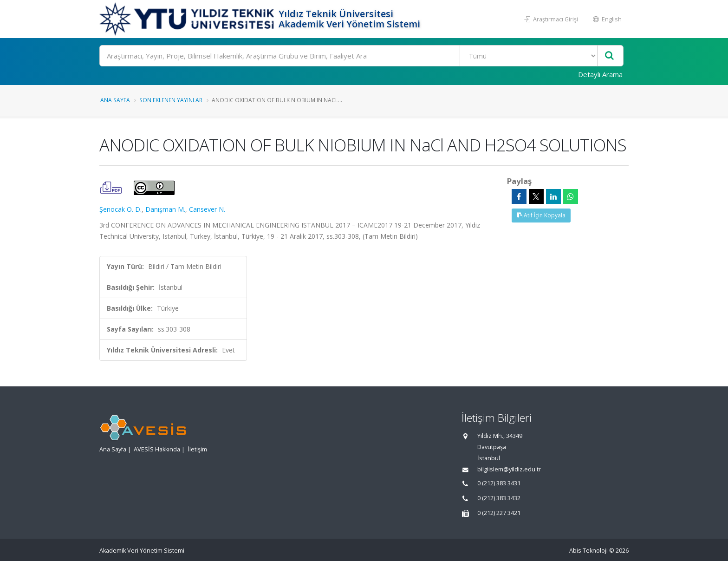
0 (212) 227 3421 (499, 513)
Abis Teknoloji (588, 551)
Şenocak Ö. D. (120, 209)
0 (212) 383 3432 (499, 498)
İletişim (197, 449)
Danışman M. (165, 209)
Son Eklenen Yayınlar (171, 100)
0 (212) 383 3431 (499, 483)
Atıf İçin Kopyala (541, 215)
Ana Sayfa (115, 100)
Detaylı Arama (600, 74)
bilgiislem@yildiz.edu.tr (509, 469)
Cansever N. (207, 209)
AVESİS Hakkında (157, 449)
